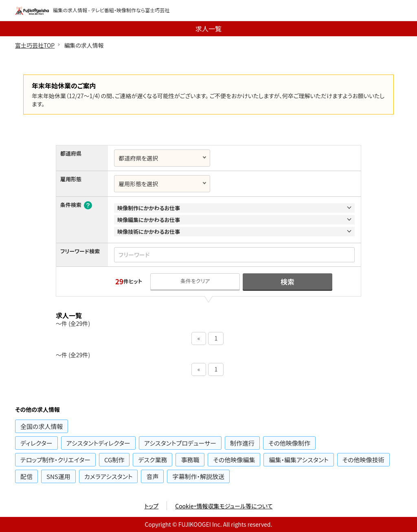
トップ (152, 506)
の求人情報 (42, 426)
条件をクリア (195, 281)
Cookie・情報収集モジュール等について (224, 506)
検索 (288, 281)
